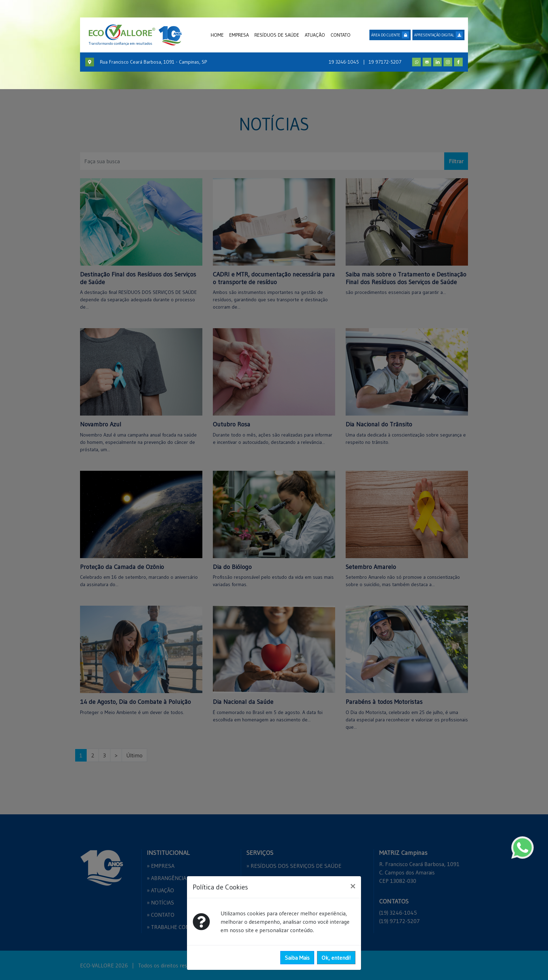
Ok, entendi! (336, 958)
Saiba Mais (297, 958)
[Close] (353, 886)
